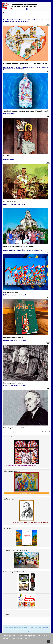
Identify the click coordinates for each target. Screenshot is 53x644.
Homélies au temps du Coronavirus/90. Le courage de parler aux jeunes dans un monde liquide (25, 68)
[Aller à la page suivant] (12, 432)
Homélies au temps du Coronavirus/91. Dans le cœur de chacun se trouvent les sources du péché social (26, 21)
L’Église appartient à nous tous (14, 204)
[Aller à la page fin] (15, 432)
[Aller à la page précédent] (8, 432)
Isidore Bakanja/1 (9, 159)
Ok (49, 642)
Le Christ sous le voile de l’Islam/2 (15, 386)
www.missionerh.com (45, 627)
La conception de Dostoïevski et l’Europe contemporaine (23, 250)
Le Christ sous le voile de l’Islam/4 (15, 295)
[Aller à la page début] (5, 432)
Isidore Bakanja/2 (9, 114)
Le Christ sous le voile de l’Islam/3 (15, 341)
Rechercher (12, 8)
